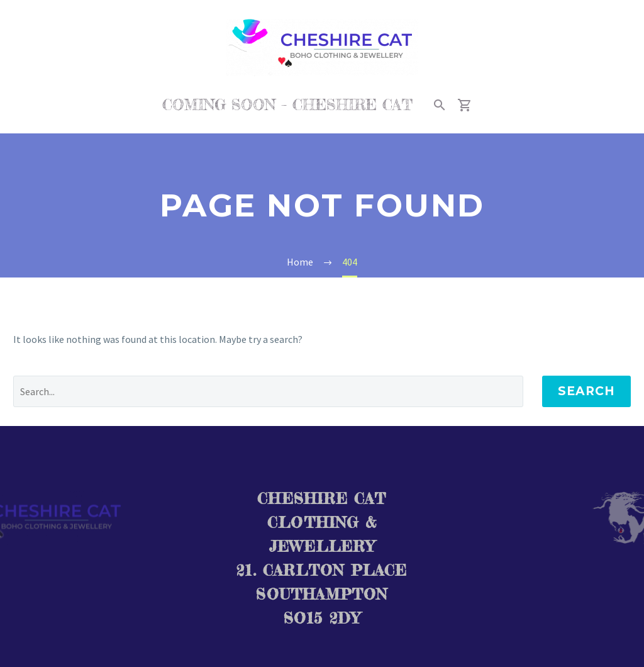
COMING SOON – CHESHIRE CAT (287, 105)
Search (586, 391)
